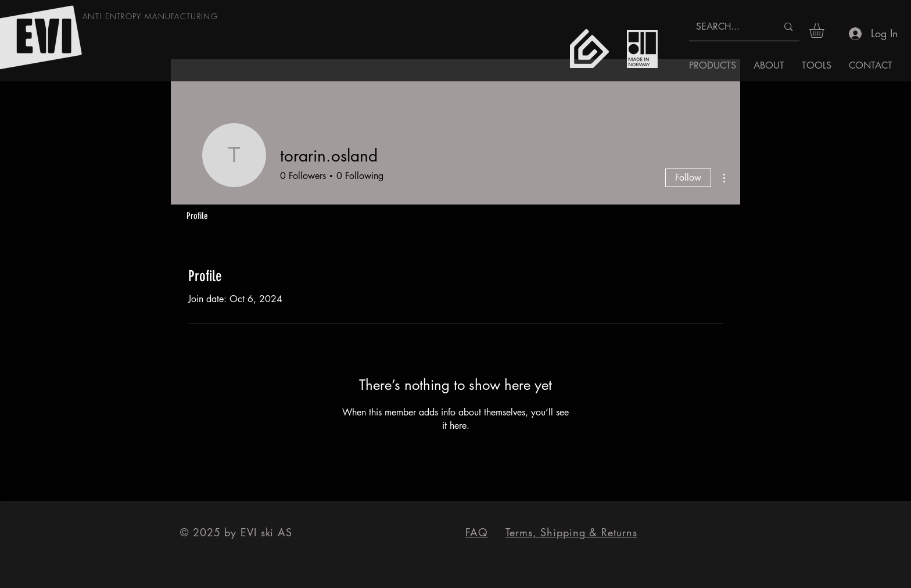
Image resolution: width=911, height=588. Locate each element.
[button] (825, 31)
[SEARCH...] (728, 27)
